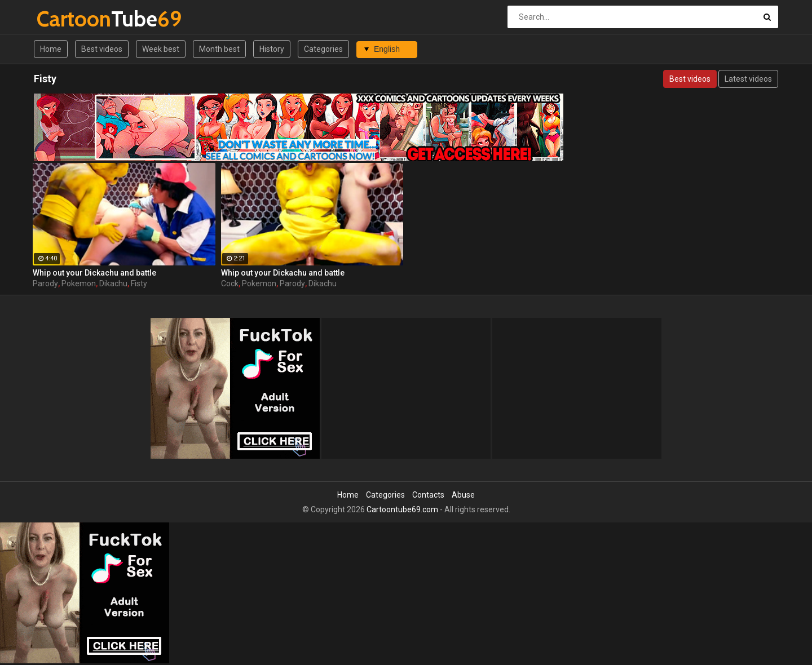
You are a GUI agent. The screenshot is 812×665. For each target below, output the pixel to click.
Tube (66, 19)
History (272, 49)
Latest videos (748, 79)
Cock (230, 283)
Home (51, 49)
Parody (45, 283)
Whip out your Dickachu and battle (94, 273)
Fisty (139, 283)
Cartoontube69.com (402, 509)
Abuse (463, 495)
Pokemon (79, 283)
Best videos (102, 49)
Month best (219, 49)
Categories (323, 49)
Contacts (428, 495)
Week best (161, 49)
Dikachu (113, 283)
